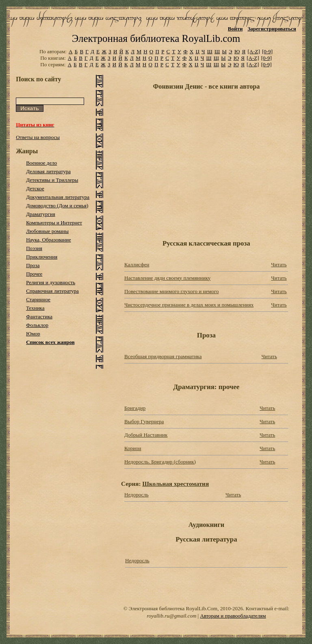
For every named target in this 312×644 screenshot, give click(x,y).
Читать (279, 264)
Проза (33, 265)
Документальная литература (58, 197)
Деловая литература (48, 171)
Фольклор (37, 325)
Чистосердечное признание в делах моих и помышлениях (189, 305)
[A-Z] (253, 51)
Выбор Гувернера (144, 421)
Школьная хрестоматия (175, 484)
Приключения (42, 257)
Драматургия (41, 214)
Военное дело (41, 163)
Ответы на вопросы (38, 137)
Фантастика (39, 317)
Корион (133, 448)
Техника (35, 308)
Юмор (33, 334)
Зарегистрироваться (272, 29)
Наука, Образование (49, 240)
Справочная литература (52, 291)
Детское (35, 188)
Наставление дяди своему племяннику (167, 278)
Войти (235, 29)
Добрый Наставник (146, 435)
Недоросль (136, 495)
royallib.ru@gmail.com (171, 616)
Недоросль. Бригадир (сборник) (160, 462)
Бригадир (135, 408)
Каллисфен (137, 264)
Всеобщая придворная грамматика (163, 356)
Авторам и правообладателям (233, 616)
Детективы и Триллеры (52, 180)
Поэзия (34, 248)
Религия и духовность (51, 282)
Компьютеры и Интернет (54, 223)
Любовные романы (47, 231)
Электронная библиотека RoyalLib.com (156, 38)
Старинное (38, 299)
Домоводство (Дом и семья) (57, 206)
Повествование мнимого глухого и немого (171, 291)
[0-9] (267, 51)
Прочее (34, 274)
